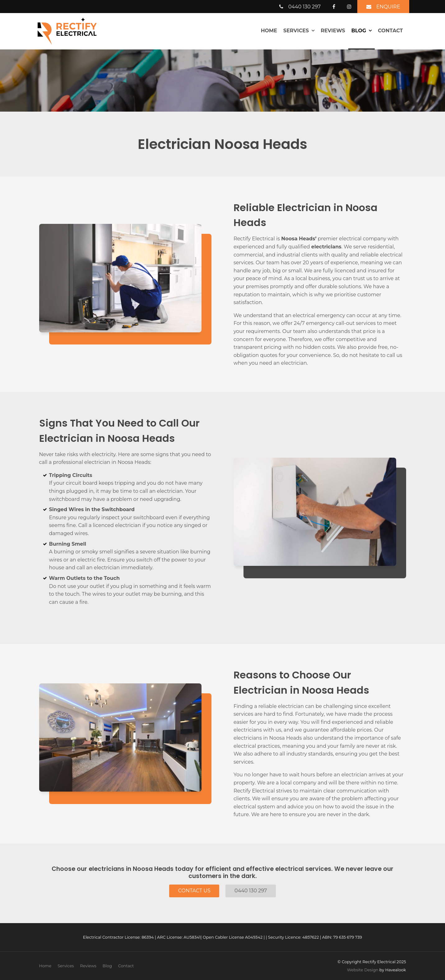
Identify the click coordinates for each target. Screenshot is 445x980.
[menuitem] (45, 966)
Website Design (363, 970)
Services (296, 31)
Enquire (388, 7)
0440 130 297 (251, 891)
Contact (390, 31)
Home (269, 31)
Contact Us (194, 891)
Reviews (333, 31)
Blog (359, 31)
